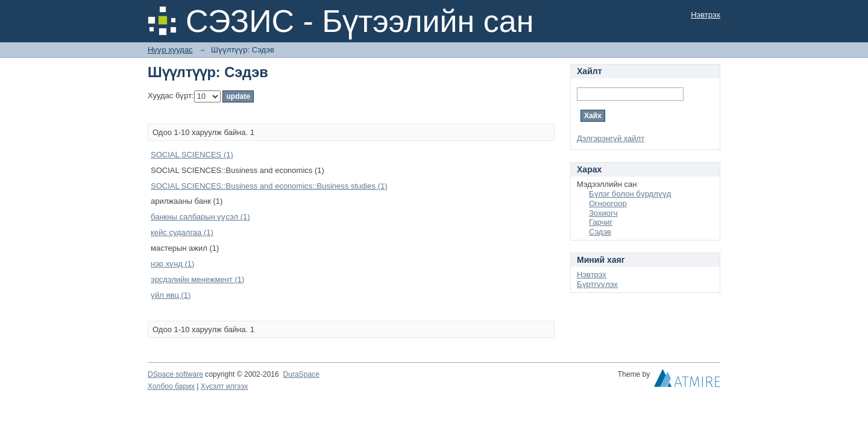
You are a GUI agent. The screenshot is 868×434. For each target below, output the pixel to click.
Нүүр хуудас (170, 50)
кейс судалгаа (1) (182, 232)
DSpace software (175, 374)
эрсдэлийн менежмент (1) (197, 279)
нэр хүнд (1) (172, 264)
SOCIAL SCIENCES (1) (192, 155)
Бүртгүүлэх (597, 284)
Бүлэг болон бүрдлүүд (630, 194)
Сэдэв (600, 232)
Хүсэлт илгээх (225, 386)
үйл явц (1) (171, 295)
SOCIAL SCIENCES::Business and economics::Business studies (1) (269, 186)
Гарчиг (601, 222)
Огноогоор (608, 203)
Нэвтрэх (706, 15)
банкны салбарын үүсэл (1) (200, 217)
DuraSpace (301, 374)
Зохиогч (603, 213)
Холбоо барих (171, 386)
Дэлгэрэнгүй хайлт (611, 138)
